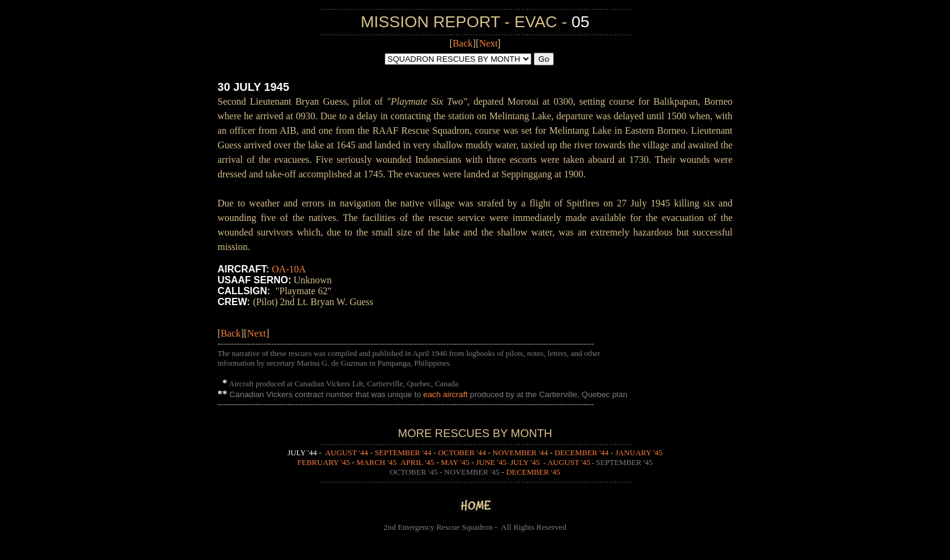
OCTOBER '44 (462, 453)
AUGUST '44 (346, 453)
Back (463, 43)
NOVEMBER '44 (520, 453)
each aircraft (446, 394)
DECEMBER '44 (581, 453)
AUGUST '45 (569, 462)
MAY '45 (455, 462)
